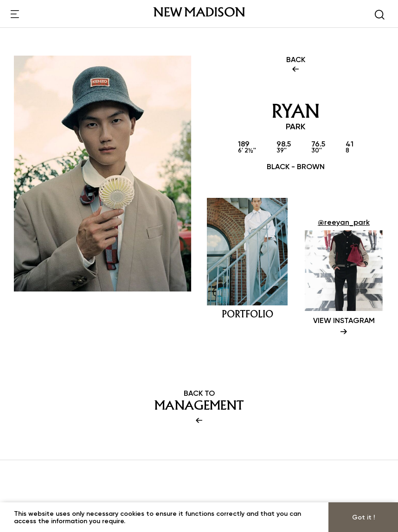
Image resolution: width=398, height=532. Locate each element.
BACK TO (199, 407)
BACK (296, 65)
